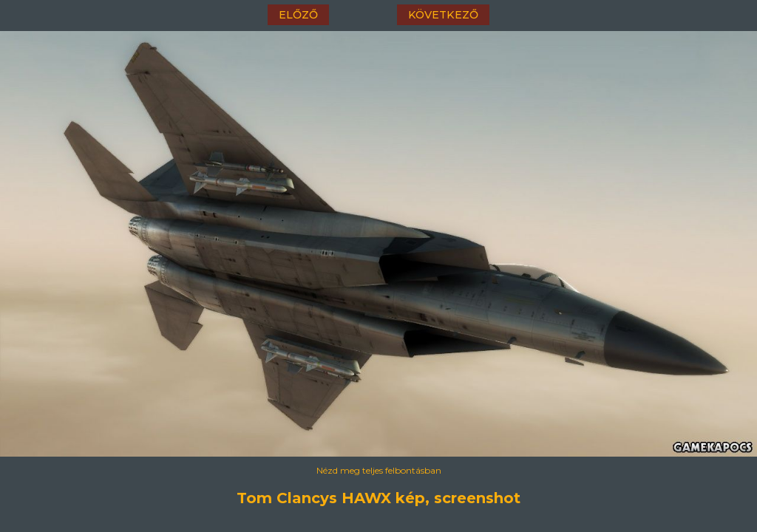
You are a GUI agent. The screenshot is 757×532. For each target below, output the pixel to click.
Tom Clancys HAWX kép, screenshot (378, 498)
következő (443, 15)
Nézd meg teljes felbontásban (379, 470)
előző (298, 15)
